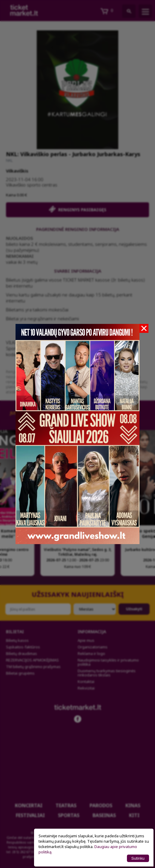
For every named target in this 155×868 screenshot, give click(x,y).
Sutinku (138, 858)
